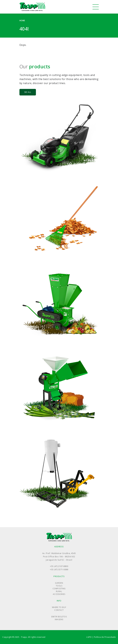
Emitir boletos (59, 617)
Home (22, 21)
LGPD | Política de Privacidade (101, 637)
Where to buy (59, 607)
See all (28, 92)
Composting (59, 589)
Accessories (59, 594)
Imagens (59, 619)
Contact (59, 610)
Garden (59, 583)
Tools (59, 586)
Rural (59, 591)
